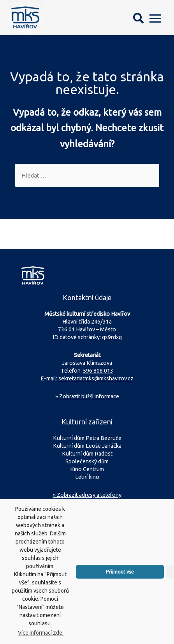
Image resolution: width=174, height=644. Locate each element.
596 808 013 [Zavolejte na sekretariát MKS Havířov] (98, 371)
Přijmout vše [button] (120, 579)
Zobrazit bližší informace (87, 396)
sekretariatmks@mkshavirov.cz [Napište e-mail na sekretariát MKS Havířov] (96, 378)
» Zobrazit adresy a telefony (87, 495)
